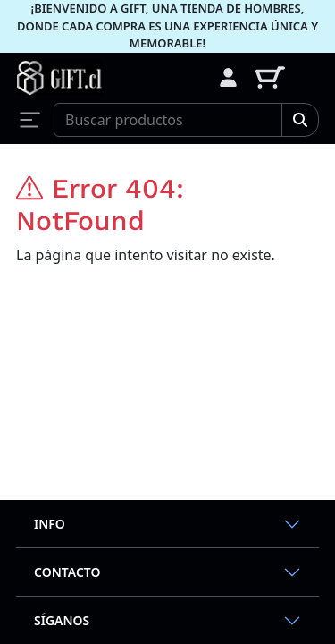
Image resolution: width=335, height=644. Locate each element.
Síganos (62, 620)
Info (50, 524)
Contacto (67, 572)
